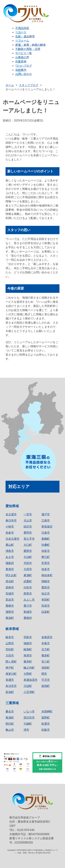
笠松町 (10, 649)
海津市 (28, 655)
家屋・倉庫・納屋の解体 (31, 45)
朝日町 (10, 724)
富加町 (10, 692)
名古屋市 (11, 514)
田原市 (46, 606)
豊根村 (28, 618)
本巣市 (46, 643)
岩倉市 (10, 533)
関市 (44, 674)
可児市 (46, 680)
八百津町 (29, 692)
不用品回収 (22, 28)
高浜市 (10, 600)
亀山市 (10, 730)
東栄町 (10, 618)
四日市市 (29, 718)
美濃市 (10, 680)
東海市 (10, 569)
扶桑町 (46, 545)
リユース (21, 32)
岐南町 (28, 649)
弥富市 (46, 551)
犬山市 (28, 520)
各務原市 (47, 637)
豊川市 (28, 606)
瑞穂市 (28, 643)
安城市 (10, 594)
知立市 (46, 594)
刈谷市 (28, 587)
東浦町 (28, 575)
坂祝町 (46, 686)
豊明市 (28, 533)
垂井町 (28, 662)
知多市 (46, 569)
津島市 (10, 551)
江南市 (46, 520)
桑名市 (10, 712)
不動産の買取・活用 (28, 49)
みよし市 (29, 600)
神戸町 (10, 668)
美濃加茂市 (31, 680)
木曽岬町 (47, 712)
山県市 (10, 643)
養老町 (46, 655)
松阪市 (46, 730)
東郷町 (46, 539)
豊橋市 (10, 606)
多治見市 (11, 686)
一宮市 (28, 514)
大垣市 (10, 655)
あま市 (10, 557)
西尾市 (28, 594)
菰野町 (46, 718)
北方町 (46, 649)
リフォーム (22, 41)
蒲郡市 (10, 612)
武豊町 (28, 581)
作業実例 (21, 62)
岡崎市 (46, 581)
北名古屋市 (12, 539)
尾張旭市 (47, 527)
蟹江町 (46, 557)
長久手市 (29, 539)
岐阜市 (10, 637)
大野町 (28, 674)
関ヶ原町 (11, 662)
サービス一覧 (24, 53)
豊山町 (10, 545)
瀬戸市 (46, 514)
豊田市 (46, 587)
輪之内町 (29, 668)
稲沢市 (28, 527)
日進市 (46, 533)
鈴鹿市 (46, 724)
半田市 (28, 563)
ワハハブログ (24, 66)
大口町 (28, 545)
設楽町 (46, 612)
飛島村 (10, 563)
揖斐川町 (11, 674)
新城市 (28, 612)
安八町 (46, 662)
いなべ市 (29, 712)
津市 (26, 730)
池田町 (46, 668)
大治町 (28, 557)
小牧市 (10, 527)
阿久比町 (11, 575)
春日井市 (11, 520)
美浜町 (10, 581)
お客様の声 (22, 57)
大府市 (28, 569)
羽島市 (28, 637)
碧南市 (10, 587)
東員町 (10, 718)
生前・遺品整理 (25, 36)
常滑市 (46, 563)
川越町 (28, 724)
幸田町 (46, 600)
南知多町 (47, 575)
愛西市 (28, 551)
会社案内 (21, 70)
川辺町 (28, 686)
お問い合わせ (24, 74)
